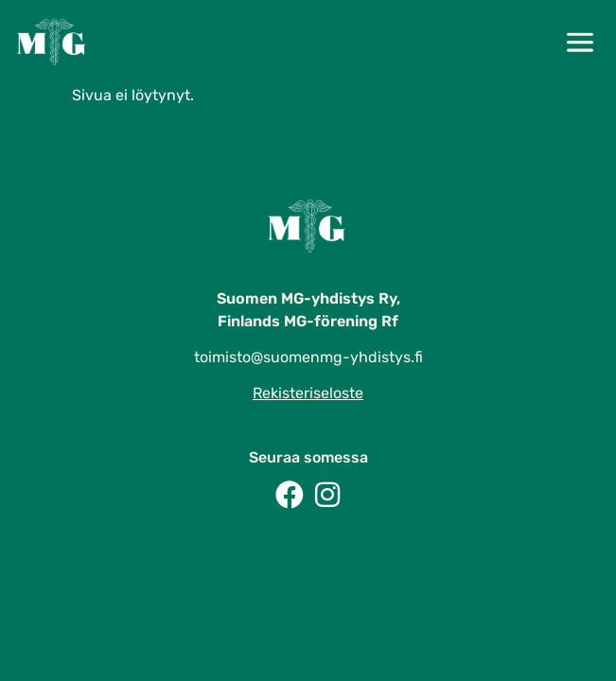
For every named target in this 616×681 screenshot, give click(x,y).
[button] (580, 44)
